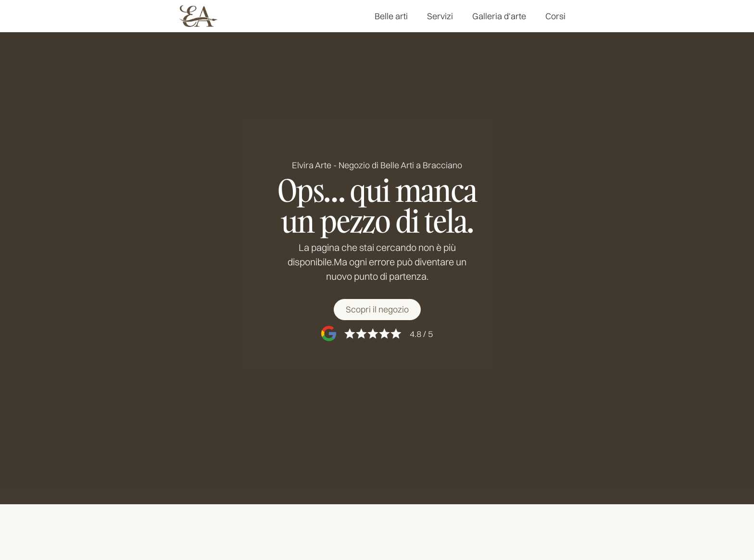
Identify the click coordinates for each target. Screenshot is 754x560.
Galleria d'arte (499, 16)
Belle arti (391, 16)
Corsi (555, 16)
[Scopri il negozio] (377, 310)
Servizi (440, 16)
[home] (198, 16)
